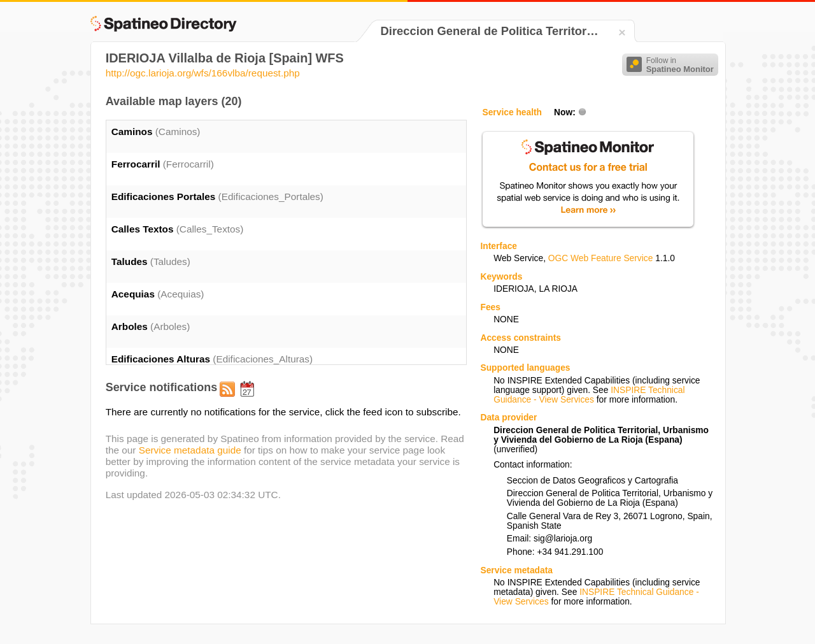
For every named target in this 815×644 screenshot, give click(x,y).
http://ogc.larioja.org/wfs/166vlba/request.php (203, 73)
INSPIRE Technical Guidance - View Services (589, 395)
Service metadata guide (190, 450)
